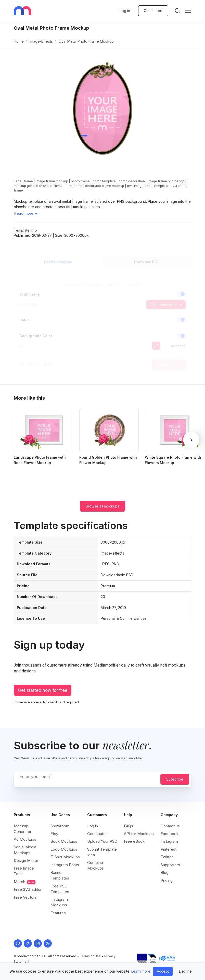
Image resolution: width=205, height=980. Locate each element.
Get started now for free (43, 690)
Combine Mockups (95, 865)
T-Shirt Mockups (65, 857)
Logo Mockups (64, 849)
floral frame (73, 186)
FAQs (129, 826)
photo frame (80, 181)
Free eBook (134, 841)
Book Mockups (64, 841)
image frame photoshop (166, 181)
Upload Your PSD (102, 841)
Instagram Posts (65, 865)
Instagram (169, 841)
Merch (25, 882)
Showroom (60, 826)
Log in (125, 11)
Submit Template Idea (102, 852)
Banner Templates (60, 875)
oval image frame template (147, 186)
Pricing (167, 880)
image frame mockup (52, 181)
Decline (185, 971)
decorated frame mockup (105, 186)
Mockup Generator (23, 829)
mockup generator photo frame (38, 186)
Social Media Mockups (25, 850)
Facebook (170, 834)
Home (19, 41)
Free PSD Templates (60, 889)
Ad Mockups (25, 839)
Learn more (141, 971)
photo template (104, 181)
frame (28, 181)
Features (58, 913)
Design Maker (26, 860)
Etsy (54, 834)
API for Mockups (139, 834)
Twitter (167, 857)
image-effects (41, 41)
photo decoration (132, 181)
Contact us (170, 826)
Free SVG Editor (28, 889)
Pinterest (169, 849)
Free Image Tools (24, 871)
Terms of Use (90, 956)
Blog (165, 872)
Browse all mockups (102, 506)
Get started (153, 11)
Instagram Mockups (59, 902)
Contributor (97, 834)
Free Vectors (25, 897)
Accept (163, 971)
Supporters (170, 865)
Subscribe (175, 779)
